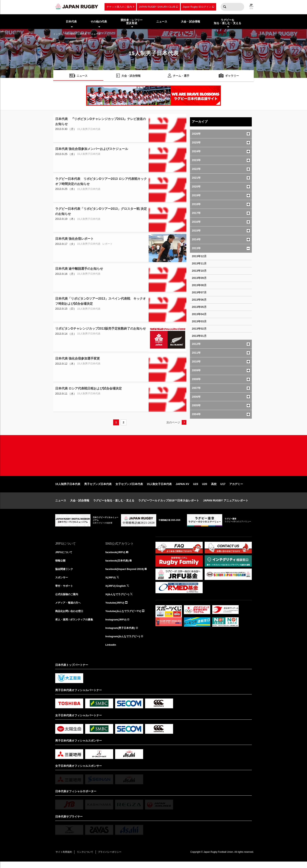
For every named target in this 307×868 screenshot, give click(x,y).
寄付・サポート (65, 591)
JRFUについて (64, 556)
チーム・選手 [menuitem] (181, 76)
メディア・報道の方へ (69, 608)
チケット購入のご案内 (119, 7)
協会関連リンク (65, 573)
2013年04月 (199, 314)
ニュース (61, 505)
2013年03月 (199, 321)
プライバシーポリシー (113, 858)
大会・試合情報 (80, 505)
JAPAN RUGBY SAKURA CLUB (157, 7)
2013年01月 (199, 336)
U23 (196, 488)
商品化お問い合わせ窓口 (70, 617)
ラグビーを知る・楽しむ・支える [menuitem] (228, 22)
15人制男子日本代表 (76, 34)
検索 (225, 7)
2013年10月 (199, 271)
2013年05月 (199, 307)
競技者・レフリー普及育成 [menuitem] (132, 22)
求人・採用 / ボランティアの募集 (76, 625)
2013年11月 (199, 263)
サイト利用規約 (64, 858)
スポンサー (62, 582)
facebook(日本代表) (118, 565)
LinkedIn (111, 651)
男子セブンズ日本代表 (98, 488)
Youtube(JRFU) (115, 608)
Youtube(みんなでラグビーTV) (124, 617)
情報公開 (61, 565)
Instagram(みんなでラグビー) (124, 642)
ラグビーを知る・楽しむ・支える (114, 505)
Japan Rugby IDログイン (197, 7)
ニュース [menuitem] (162, 22)
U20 (205, 488)
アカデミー (236, 488)
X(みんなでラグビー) (118, 599)
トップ (57, 34)
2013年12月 (199, 256)
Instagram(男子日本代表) (121, 634)
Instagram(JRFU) (116, 625)
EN (251, 8)
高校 (214, 488)
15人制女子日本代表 (159, 488)
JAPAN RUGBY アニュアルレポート (226, 505)
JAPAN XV (182, 488)
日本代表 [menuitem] (71, 22)
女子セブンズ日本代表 (129, 488)
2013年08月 (199, 285)
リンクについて (87, 858)
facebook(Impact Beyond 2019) (126, 573)
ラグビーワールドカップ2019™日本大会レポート (169, 505)
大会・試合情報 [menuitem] (191, 22)
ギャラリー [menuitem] (232, 76)
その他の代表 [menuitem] (99, 22)
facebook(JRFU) (116, 556)
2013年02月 (199, 329)
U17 (223, 488)
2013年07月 (199, 292)
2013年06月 (199, 300)
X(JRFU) (111, 582)
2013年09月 (199, 278)
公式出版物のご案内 (68, 599)
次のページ (173, 422)
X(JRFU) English (116, 591)
